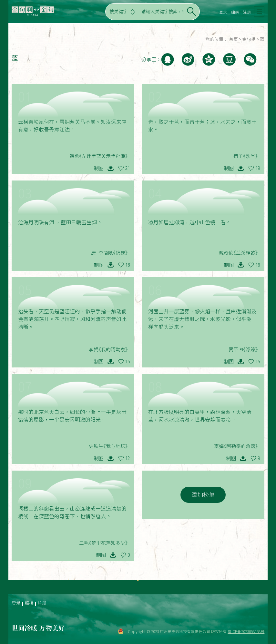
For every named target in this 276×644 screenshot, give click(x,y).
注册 (247, 12)
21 (128, 168)
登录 (223, 12)
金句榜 (249, 39)
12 (128, 458)
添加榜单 (203, 495)
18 (128, 265)
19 (258, 168)
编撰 (235, 12)
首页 (233, 39)
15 (128, 362)
